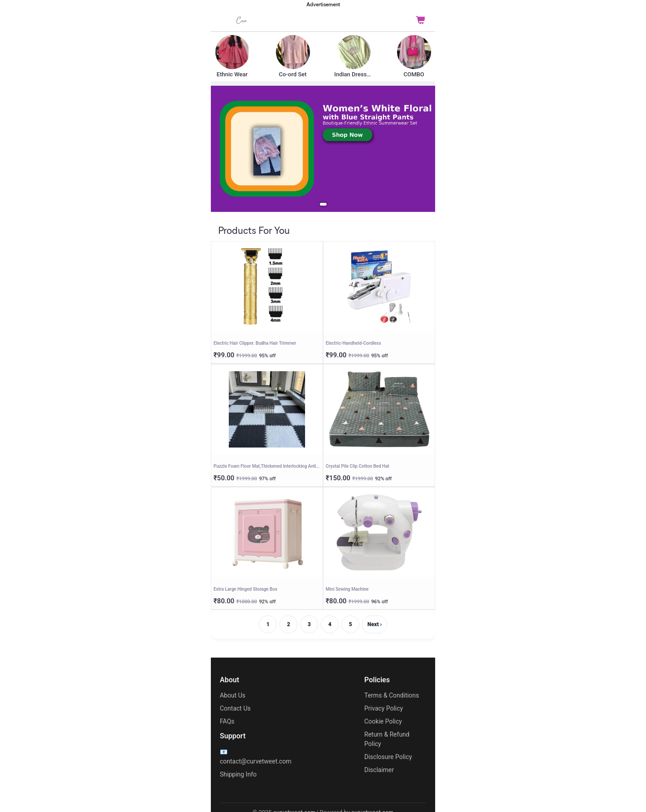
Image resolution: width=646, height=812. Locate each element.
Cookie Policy (383, 721)
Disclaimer (379, 770)
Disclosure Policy (388, 757)
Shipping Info (238, 774)
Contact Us (235, 708)
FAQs (227, 721)
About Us (233, 695)
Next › (375, 624)
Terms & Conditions (392, 695)
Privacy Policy (384, 708)
